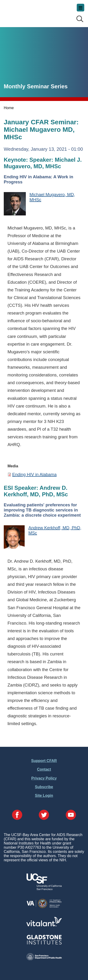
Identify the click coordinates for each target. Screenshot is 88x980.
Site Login (44, 796)
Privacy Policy (44, 778)
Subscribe (44, 787)
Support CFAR (44, 761)
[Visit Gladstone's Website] (44, 943)
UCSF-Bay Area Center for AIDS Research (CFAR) (27, 12)
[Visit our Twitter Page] (44, 815)
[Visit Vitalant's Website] (44, 925)
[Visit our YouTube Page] (71, 815)
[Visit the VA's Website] (44, 907)
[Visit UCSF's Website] (44, 889)
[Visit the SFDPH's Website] (44, 959)
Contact (44, 769)
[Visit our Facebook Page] (17, 815)
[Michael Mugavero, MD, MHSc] (15, 204)
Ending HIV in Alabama (34, 474)
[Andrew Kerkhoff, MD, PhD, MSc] (14, 538)
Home (9, 108)
